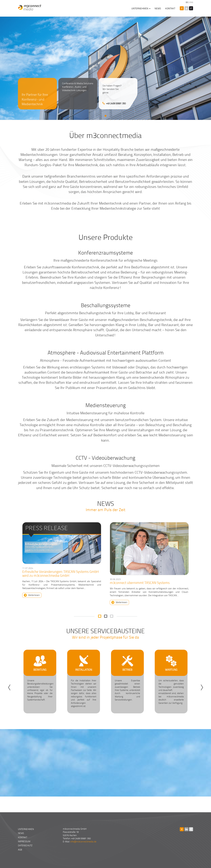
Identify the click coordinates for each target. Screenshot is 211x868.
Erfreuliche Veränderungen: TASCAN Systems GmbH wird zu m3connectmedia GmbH (61, 573)
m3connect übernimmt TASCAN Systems (140, 583)
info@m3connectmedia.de (83, 841)
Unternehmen (141, 8)
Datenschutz (25, 845)
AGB (20, 850)
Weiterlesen (34, 595)
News (158, 8)
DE (187, 2)
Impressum (24, 841)
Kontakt (170, 8)
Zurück (4, 683)
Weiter (207, 683)
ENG (191, 2)
